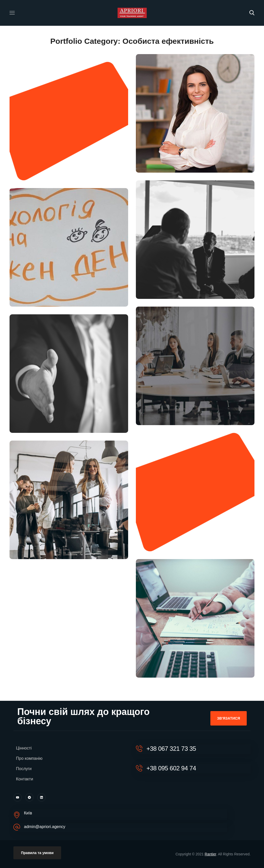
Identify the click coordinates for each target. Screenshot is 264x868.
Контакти (25, 779)
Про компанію (29, 758)
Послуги (24, 769)
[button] (252, 13)
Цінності (24, 748)
